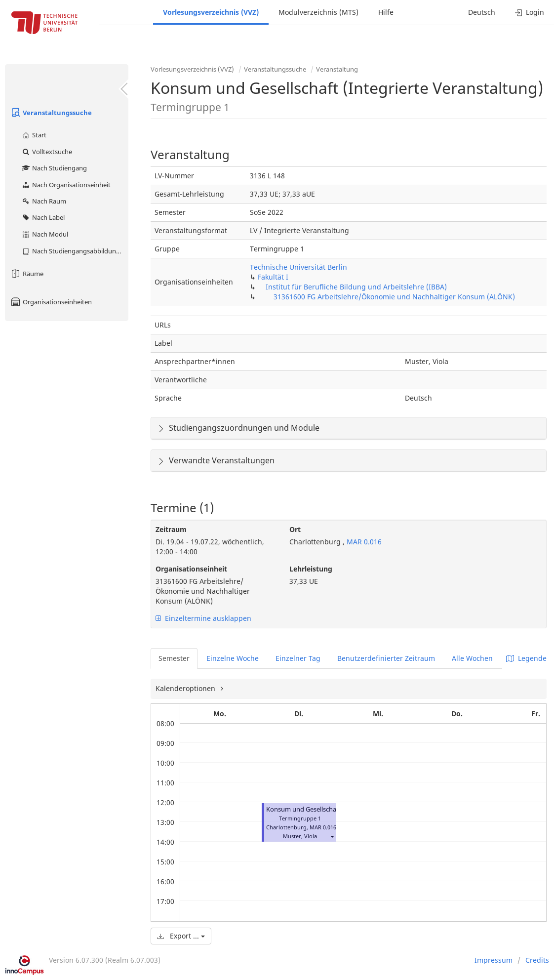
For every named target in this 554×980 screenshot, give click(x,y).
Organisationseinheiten (51, 302)
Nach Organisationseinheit (66, 185)
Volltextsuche (47, 152)
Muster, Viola (300, 836)
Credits (537, 960)
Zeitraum (171, 529)
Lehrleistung (311, 569)
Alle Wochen (472, 658)
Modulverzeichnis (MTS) (318, 12)
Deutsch (482, 12)
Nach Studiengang (54, 168)
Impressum (494, 960)
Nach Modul (45, 234)
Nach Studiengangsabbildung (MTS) (75, 251)
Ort (295, 529)
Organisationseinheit (191, 569)
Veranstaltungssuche (51, 113)
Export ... (181, 936)
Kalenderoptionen (186, 688)
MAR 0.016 (363, 542)
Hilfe (386, 12)
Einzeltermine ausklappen (203, 618)
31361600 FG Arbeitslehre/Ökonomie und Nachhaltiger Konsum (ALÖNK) (394, 297)
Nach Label (43, 217)
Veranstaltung (337, 69)
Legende (526, 658)
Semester (174, 658)
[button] (332, 836)
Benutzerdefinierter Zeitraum (386, 658)
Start (34, 135)
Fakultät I (273, 277)
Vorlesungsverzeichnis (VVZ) (211, 12)
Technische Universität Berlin (298, 267)
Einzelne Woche (233, 658)
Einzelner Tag (298, 658)
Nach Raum (44, 201)
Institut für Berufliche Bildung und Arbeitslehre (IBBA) (356, 287)
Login (530, 12)
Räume (27, 274)
